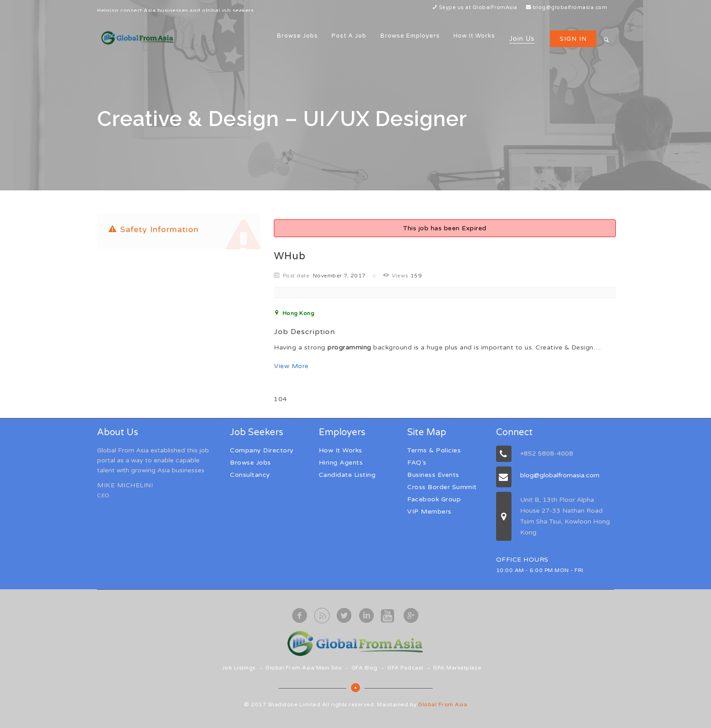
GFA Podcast (405, 668)
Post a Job (349, 36)
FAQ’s (417, 463)
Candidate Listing (347, 475)
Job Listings (239, 668)
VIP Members (429, 512)
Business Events (433, 475)
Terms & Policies (434, 450)
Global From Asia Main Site (303, 668)
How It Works (474, 36)
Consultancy (250, 475)
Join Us (522, 39)
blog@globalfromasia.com (570, 7)
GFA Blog (365, 668)
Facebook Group (434, 499)
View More (291, 366)
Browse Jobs (297, 36)
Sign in (573, 39)
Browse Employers (410, 36)
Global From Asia (443, 704)
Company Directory (262, 450)
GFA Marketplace (457, 668)
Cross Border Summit (442, 487)
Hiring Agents (341, 463)
